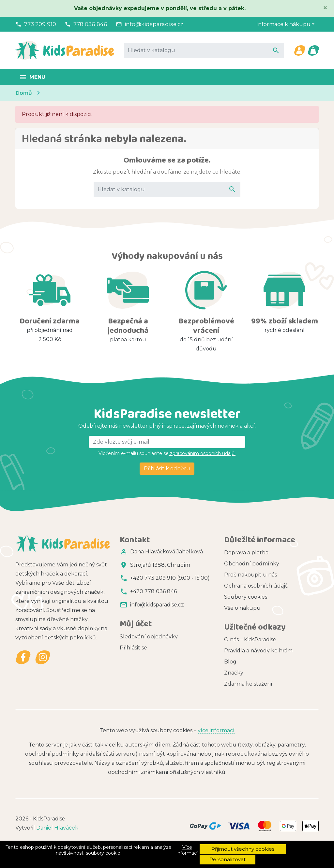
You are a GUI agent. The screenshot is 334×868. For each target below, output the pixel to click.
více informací (216, 745)
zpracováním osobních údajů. (202, 453)
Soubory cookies (246, 597)
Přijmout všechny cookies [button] (243, 849)
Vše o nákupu (242, 608)
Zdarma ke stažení (248, 695)
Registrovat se (138, 657)
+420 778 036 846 (153, 591)
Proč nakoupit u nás (250, 575)
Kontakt (235, 619)
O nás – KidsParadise (250, 651)
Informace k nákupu (283, 24)
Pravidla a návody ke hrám (258, 662)
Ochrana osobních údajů (256, 586)
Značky (234, 684)
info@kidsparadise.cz (154, 24)
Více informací (187, 850)
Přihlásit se (133, 646)
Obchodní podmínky (252, 564)
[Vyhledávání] (204, 50)
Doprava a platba (246, 553)
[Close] (325, 8)
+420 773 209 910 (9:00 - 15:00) (170, 578)
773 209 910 (40, 24)
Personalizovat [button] (228, 859)
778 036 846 (90, 24)
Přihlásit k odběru (167, 469)
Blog (230, 673)
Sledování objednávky (149, 635)
